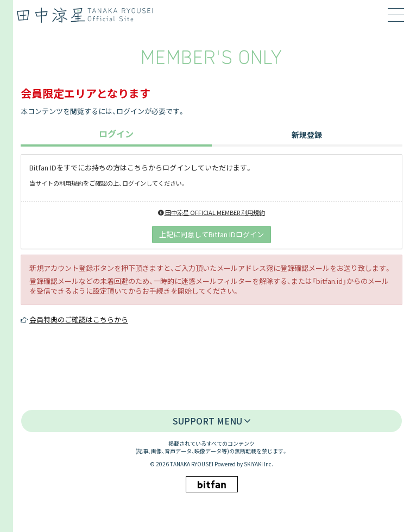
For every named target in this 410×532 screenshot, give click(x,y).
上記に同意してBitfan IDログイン (212, 234)
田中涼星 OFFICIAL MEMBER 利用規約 (212, 212)
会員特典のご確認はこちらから (79, 319)
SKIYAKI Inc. (258, 464)
